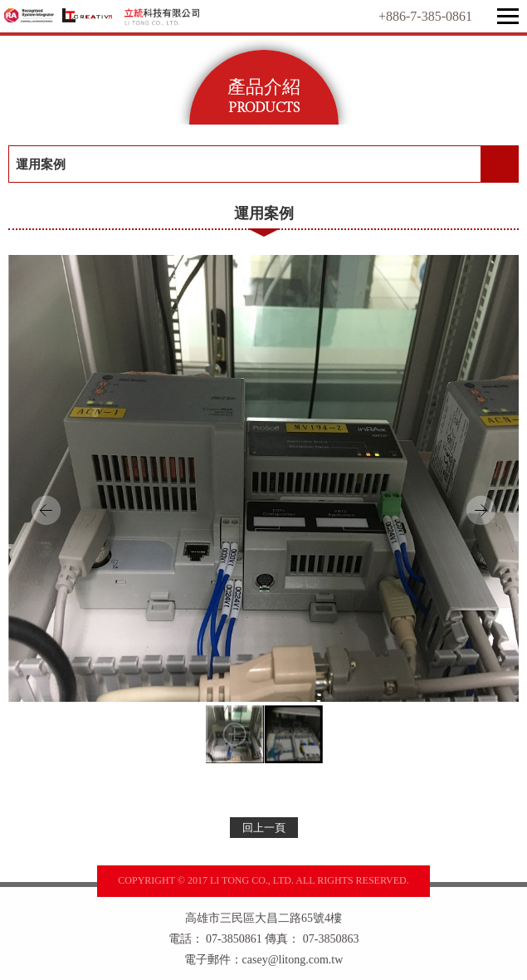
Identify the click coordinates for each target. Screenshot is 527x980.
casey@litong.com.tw (293, 960)
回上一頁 (264, 828)
